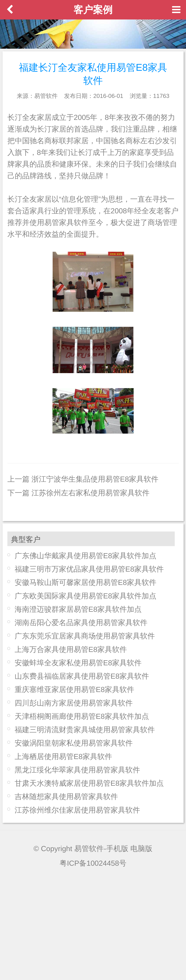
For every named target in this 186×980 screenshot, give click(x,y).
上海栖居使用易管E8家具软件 (63, 756)
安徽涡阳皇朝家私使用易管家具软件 (74, 743)
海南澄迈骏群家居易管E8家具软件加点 (78, 609)
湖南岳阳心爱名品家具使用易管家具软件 (81, 623)
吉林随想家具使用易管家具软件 (66, 797)
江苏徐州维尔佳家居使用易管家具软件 (77, 810)
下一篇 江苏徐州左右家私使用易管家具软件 (79, 493)
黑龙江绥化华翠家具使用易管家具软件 (77, 770)
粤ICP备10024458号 (93, 863)
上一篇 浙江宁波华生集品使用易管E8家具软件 (83, 479)
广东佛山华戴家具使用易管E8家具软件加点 (85, 556)
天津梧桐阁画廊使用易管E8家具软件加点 (82, 716)
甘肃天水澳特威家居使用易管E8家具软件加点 (89, 783)
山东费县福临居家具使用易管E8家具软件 (82, 676)
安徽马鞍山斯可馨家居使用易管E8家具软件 (85, 582)
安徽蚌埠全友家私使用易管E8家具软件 (78, 663)
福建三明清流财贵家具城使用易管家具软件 (85, 730)
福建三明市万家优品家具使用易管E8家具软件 (89, 569)
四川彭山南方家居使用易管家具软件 (74, 703)
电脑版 (141, 849)
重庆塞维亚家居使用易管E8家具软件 (74, 689)
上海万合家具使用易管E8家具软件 (71, 649)
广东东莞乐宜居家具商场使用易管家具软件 (85, 636)
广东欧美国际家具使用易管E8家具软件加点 (85, 596)
